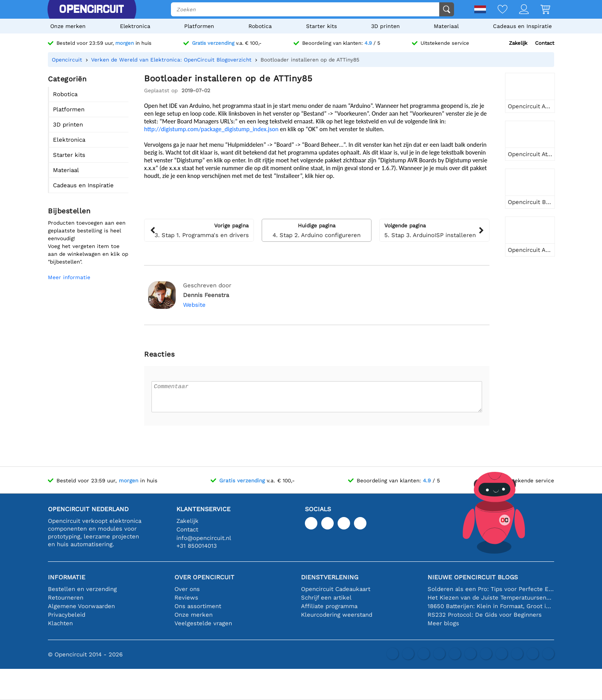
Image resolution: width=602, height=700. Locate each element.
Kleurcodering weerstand (337, 615)
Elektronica (135, 26)
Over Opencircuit (204, 577)
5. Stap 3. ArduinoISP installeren (434, 230)
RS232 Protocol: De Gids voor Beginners (485, 615)
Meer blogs (443, 623)
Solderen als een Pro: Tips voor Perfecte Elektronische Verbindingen (491, 589)
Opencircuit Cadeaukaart (336, 589)
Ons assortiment (198, 606)
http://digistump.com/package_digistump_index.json (211, 129)
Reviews (186, 598)
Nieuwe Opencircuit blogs (473, 577)
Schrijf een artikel (326, 598)
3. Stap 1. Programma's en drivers (199, 230)
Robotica (260, 26)
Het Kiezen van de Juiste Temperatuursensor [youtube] (491, 598)
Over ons (187, 589)
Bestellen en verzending (82, 589)
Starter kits (321, 26)
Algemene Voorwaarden (81, 606)
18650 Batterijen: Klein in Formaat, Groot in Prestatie (491, 606)
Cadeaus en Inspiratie (522, 26)
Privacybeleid (67, 615)
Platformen (199, 26)
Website (194, 305)
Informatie (67, 577)
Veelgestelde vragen (203, 623)
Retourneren (66, 598)
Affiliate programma (329, 606)
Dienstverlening (330, 577)
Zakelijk (518, 43)
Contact (545, 43)
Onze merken (68, 26)
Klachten (60, 623)
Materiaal (446, 26)
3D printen (385, 26)
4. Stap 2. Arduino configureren (317, 230)
